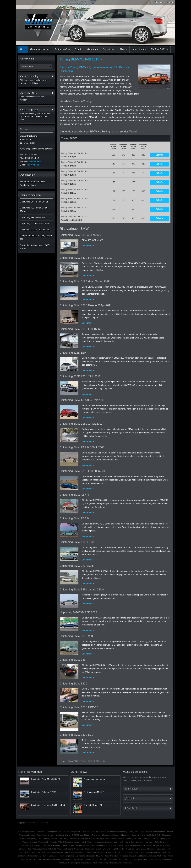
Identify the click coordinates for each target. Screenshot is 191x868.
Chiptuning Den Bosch (27, 832)
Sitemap (160, 2)
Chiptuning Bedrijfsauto (47, 842)
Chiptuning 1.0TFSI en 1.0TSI (34, 202)
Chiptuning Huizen (58, 852)
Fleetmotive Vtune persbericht (159, 849)
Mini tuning (123, 832)
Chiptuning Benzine (27, 835)
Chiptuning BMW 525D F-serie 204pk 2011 (86, 305)
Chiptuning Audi (25, 849)
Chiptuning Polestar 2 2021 (44, 792)
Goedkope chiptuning (119, 845)
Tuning (159, 859)
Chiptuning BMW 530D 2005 (77, 636)
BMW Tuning (86, 845)
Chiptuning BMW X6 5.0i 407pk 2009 (82, 400)
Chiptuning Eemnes (67, 859)
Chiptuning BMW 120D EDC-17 (79, 707)
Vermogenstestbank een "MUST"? (89, 856)
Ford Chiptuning (43, 852)
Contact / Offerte (160, 49)
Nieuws (124, 49)
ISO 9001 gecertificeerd (81, 835)
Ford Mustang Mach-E (94, 792)
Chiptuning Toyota (29, 842)
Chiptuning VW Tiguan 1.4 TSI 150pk (34, 209)
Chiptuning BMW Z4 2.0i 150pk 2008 (82, 447)
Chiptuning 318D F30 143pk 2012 (80, 376)
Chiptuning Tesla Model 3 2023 (45, 779)
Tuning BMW (73, 761)
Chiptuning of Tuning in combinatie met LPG (99, 832)
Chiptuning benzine (40, 49)
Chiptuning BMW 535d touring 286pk (82, 590)
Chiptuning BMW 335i (73, 660)
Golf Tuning (63, 838)
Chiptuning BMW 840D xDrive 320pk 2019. (86, 258)
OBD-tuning (167, 832)
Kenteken (113, 859)
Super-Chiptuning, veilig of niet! (158, 845)
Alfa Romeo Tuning (100, 863)
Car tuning (96, 835)
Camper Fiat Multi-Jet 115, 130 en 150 (36, 237)
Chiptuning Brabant (65, 849)
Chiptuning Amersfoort (45, 835)
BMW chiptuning (161, 842)
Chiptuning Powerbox (144, 842)
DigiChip (79, 49)
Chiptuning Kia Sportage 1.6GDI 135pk (35, 247)
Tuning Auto (134, 832)
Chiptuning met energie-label (80, 863)
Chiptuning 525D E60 (73, 353)
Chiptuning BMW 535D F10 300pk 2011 (84, 471)
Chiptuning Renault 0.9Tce (32, 217)
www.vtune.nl (35, 161)
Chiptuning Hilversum (105, 852)
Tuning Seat (129, 842)
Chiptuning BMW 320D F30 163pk (80, 329)
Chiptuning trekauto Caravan (143, 859)
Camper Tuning (52, 859)
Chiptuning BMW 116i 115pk (77, 542)
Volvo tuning (141, 849)
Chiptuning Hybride (129, 835)
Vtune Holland (124, 859)
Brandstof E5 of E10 (93, 805)
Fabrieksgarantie (74, 832)
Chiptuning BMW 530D (74, 684)
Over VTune (93, 49)
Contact (169, 2)
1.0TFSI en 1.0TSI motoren (123, 849)
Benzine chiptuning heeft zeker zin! (52, 832)
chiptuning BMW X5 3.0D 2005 (78, 612)
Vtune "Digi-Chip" (111, 856)
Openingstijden (28, 175)
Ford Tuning (103, 859)
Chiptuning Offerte (63, 835)
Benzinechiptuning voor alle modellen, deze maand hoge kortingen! (96, 838)
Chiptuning (79, 849)
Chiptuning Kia (164, 838)
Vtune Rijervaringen (30, 772)
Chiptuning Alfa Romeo (157, 856)
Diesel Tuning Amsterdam (150, 852)
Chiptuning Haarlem (101, 845)
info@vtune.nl (34, 165)
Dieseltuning (128, 863)
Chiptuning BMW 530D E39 (76, 735)
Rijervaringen (110, 49)
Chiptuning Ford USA (93, 849)
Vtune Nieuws (79, 772)
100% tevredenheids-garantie (127, 852)
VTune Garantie (139, 49)
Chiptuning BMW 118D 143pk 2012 (81, 424)
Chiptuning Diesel (150, 838)
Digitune (37, 838)
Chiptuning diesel (62, 49)
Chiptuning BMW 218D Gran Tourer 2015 (85, 282)
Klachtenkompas (35, 856)
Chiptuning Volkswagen (51, 845)
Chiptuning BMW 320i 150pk (77, 566)
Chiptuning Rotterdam (111, 835)
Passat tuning (141, 856)
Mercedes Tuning (127, 856)
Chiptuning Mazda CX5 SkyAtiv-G (36, 223)
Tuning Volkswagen (51, 856)
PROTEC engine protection (69, 842)
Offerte (159, 155)
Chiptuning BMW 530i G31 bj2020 (80, 235)
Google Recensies (28, 852)
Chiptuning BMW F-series (30, 845)
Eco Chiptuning (26, 838)
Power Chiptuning (67, 856)
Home (151, 2)
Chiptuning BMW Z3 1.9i (74, 518)
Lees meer (87, 246)
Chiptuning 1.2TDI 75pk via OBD (35, 230)
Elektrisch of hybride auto (95, 779)
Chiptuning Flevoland (133, 838)
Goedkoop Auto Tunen (71, 845)
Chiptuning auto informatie (150, 832)
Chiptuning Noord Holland (87, 859)
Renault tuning (115, 863)
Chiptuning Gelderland (147, 835)
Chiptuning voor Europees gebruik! (81, 852)
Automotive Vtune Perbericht (44, 849)
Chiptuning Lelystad (49, 838)
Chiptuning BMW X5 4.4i (75, 495)
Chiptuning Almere (136, 845)
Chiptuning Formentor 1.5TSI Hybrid (48, 805)
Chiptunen (107, 849)
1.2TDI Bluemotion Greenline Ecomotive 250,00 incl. (102, 842)
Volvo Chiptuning (164, 835)
